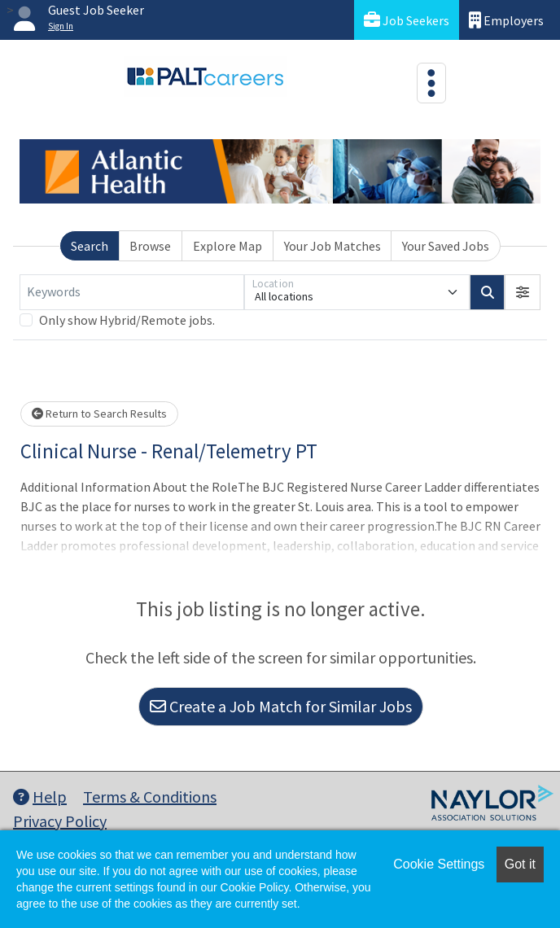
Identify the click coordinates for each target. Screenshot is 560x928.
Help (40, 797)
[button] (523, 292)
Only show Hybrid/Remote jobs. (127, 320)
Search (90, 246)
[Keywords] (132, 292)
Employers (506, 20)
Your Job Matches (332, 246)
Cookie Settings (439, 864)
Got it (520, 864)
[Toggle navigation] (431, 83)
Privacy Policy (60, 821)
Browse (150, 246)
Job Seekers (407, 20)
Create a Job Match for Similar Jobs (281, 706)
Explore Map (227, 246)
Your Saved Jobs (446, 246)
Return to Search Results (99, 414)
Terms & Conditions (150, 797)
